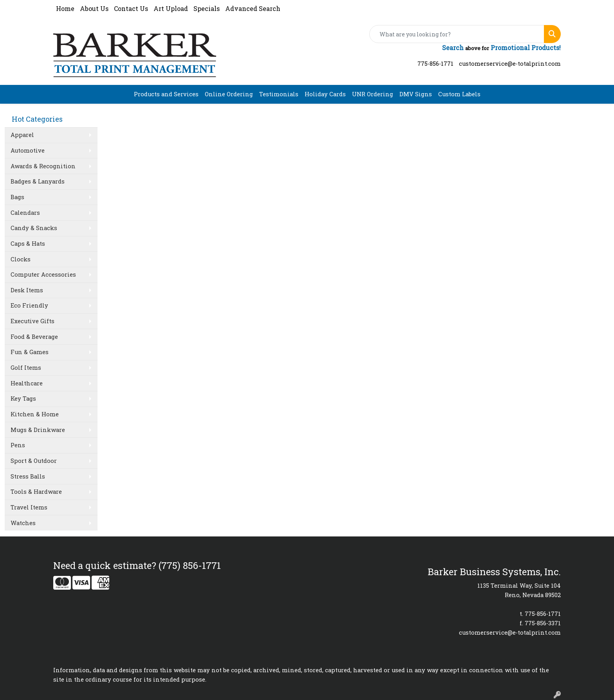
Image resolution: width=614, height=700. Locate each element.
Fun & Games (30, 352)
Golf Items (26, 368)
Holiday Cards (325, 94)
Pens (18, 445)
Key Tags (23, 399)
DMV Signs (416, 94)
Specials (207, 8)
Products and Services (166, 94)
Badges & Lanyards (38, 181)
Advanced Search (253, 8)
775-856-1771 (435, 64)
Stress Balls (28, 476)
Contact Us (131, 8)
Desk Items (27, 290)
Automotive (28, 150)
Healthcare (27, 383)
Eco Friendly (29, 305)
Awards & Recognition (43, 166)
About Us (94, 8)
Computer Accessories (43, 274)
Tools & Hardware (36, 492)
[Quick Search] (457, 34)
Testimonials (279, 94)
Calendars (25, 213)
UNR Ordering (373, 94)
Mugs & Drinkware (38, 430)
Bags (17, 197)
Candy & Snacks (34, 228)
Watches (23, 523)
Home (65, 8)
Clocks (21, 259)
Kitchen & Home (35, 414)
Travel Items (29, 507)
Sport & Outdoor (34, 461)
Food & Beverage (34, 337)
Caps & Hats (28, 244)
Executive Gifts (33, 321)
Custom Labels (459, 94)
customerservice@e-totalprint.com (510, 64)
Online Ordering (229, 94)
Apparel (22, 135)
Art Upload (171, 8)
